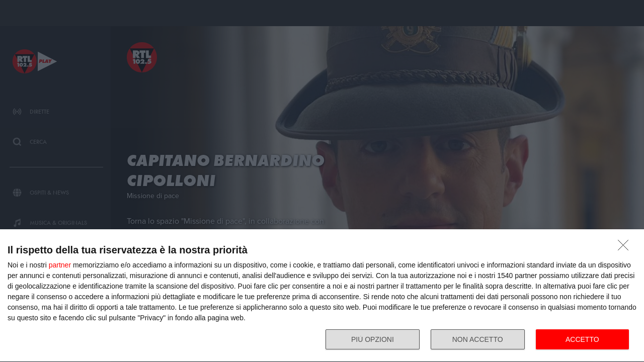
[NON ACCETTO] (626, 248)
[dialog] (322, 296)
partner (60, 265)
